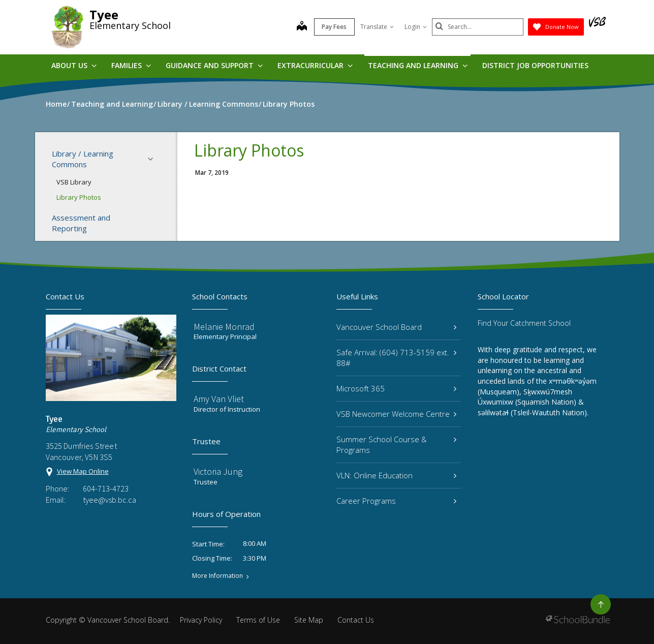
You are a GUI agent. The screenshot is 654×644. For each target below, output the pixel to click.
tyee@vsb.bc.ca (110, 500)
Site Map (309, 620)
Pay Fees (334, 27)
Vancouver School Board (397, 327)
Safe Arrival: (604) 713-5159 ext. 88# (397, 358)
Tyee (104, 14)
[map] (302, 27)
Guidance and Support (214, 65)
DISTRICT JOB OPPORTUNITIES (535, 65)
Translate (377, 27)
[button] (153, 159)
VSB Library (74, 182)
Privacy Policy (201, 620)
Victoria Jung (218, 471)
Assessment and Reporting (81, 223)
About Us (74, 65)
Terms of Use (258, 620)
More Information (217, 576)
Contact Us (356, 620)
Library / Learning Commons (106, 159)
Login (416, 27)
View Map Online (83, 471)
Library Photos (79, 197)
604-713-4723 (106, 488)
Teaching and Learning (418, 65)
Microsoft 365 (397, 388)
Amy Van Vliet (219, 399)
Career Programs (397, 501)
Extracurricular (315, 65)
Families (131, 65)
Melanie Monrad (224, 327)
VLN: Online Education (397, 475)
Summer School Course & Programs (397, 444)
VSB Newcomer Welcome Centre (397, 414)
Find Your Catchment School (524, 323)
